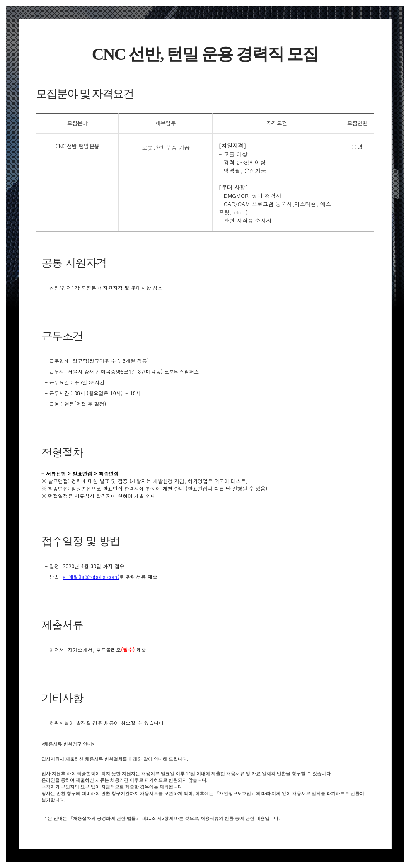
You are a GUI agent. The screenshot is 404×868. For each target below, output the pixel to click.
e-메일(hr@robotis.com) (91, 577)
